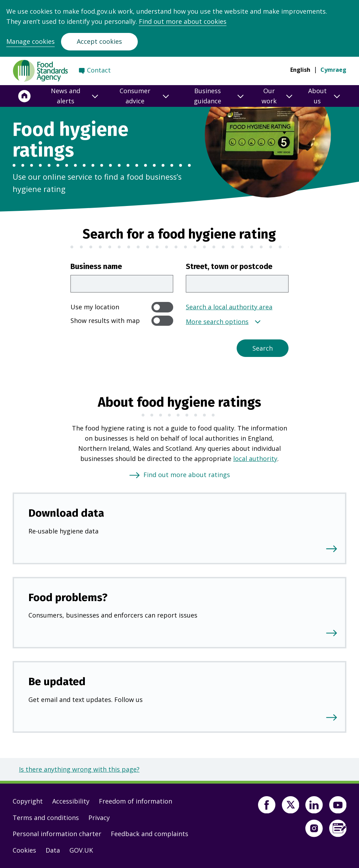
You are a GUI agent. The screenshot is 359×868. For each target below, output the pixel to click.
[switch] (162, 307)
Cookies (24, 850)
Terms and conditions (46, 818)
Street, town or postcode (229, 267)
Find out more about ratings (187, 475)
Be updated (57, 681)
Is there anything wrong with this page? (79, 769)
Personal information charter (57, 834)
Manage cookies (31, 41)
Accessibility (71, 801)
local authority (255, 459)
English (300, 70)
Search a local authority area (229, 307)
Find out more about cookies (183, 21)
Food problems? (68, 597)
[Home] (25, 96)
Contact (99, 70)
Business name (96, 267)
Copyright (28, 801)
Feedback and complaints (150, 834)
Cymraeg (333, 70)
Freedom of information (136, 801)
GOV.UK (81, 850)
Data (53, 850)
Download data (66, 513)
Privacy (99, 818)
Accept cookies (99, 41)
